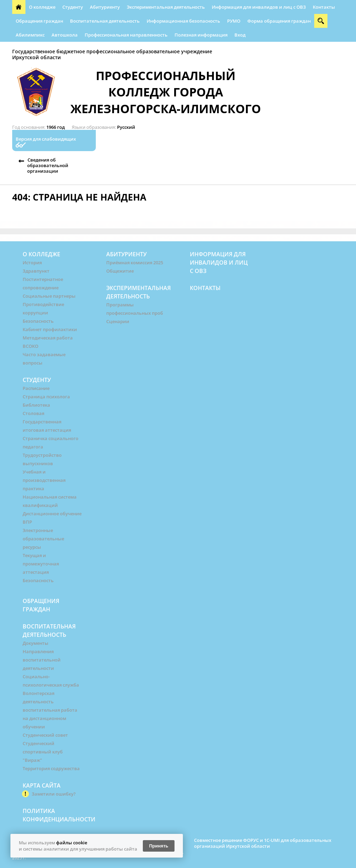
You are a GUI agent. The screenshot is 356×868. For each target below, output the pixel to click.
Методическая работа (48, 338)
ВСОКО (30, 346)
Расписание (36, 388)
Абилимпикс (30, 35)
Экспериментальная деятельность (166, 7)
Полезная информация (201, 35)
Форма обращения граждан (279, 21)
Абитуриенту (105, 7)
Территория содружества (51, 768)
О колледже (42, 7)
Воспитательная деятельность (105, 21)
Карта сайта (42, 785)
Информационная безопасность (183, 21)
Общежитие (120, 271)
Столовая (33, 413)
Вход (240, 35)
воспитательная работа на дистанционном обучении (50, 718)
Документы (36, 643)
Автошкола (65, 35)
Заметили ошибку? (54, 794)
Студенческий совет (45, 735)
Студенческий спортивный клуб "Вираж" (43, 752)
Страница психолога (46, 397)
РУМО (234, 21)
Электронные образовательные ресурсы (43, 539)
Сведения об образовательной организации (48, 165)
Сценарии (118, 321)
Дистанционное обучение (52, 514)
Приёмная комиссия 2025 (135, 263)
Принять (159, 846)
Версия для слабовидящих (46, 139)
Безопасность (38, 321)
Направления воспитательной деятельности (42, 660)
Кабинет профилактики (50, 329)
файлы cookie (72, 843)
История (32, 263)
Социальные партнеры (49, 296)
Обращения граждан (39, 21)
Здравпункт (36, 271)
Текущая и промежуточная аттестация (41, 564)
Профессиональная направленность (126, 35)
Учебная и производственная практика (44, 480)
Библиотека (36, 405)
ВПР (27, 522)
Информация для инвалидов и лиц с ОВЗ (259, 7)
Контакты (324, 7)
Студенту (73, 7)
